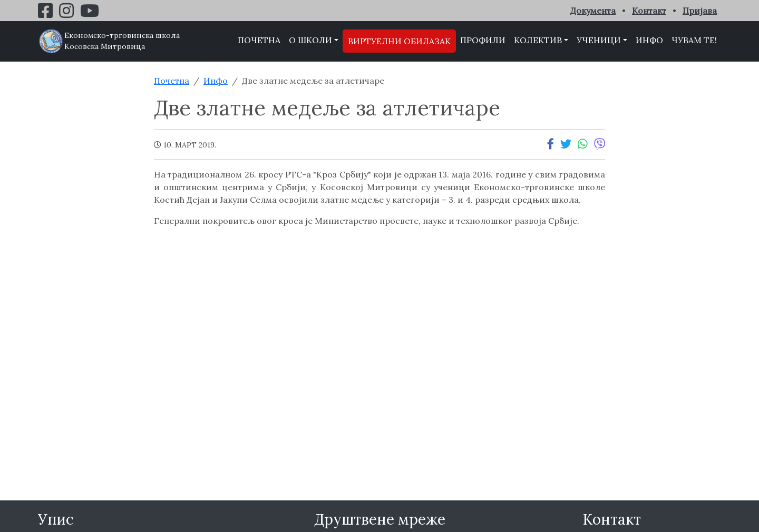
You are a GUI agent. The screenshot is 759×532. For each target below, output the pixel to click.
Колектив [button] (538, 40)
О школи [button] (310, 40)
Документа (593, 11)
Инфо (649, 40)
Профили (483, 40)
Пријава (700, 11)
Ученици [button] (599, 40)
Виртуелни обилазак (399, 41)
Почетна (259, 40)
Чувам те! (694, 40)
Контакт (649, 11)
